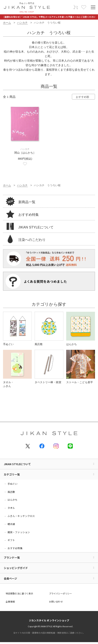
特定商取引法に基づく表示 (19, 593)
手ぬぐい (12, 484)
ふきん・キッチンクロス (21, 516)
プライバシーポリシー (60, 593)
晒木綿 (11, 524)
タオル (11, 508)
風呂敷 (11, 492)
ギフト (11, 540)
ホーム (7, 23)
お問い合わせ (56, 602)
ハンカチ (22, 23)
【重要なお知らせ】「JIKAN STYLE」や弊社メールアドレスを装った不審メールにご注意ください (49, 17)
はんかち (12, 500)
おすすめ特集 (15, 548)
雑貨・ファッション (19, 532)
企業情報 (10, 602)
